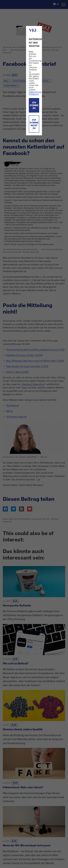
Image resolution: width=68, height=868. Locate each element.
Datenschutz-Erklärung (35, 93)
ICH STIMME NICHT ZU (34, 124)
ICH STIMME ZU (34, 105)
